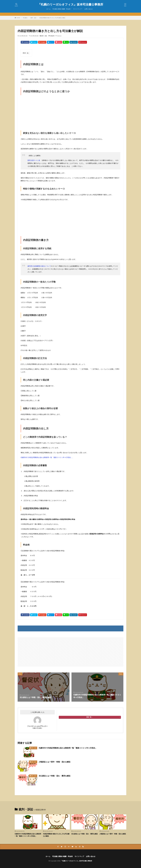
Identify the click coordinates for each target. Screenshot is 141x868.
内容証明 (52, 36)
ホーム (48, 9)
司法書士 (25, 18)
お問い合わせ (89, 9)
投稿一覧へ (89, 717)
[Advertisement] (70, 111)
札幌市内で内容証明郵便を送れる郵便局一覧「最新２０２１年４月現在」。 (47, 457)
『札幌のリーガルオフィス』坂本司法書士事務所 (70, 4)
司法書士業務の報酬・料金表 (61, 9)
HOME (18, 18)
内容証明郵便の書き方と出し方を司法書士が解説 (52, 18)
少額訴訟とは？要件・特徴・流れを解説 (55, 762)
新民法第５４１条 (34, 160)
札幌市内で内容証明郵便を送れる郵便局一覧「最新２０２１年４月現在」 (68, 748)
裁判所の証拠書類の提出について (39, 266)
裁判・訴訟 (33, 18)
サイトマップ (77, 9)
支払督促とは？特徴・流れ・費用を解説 (55, 776)
